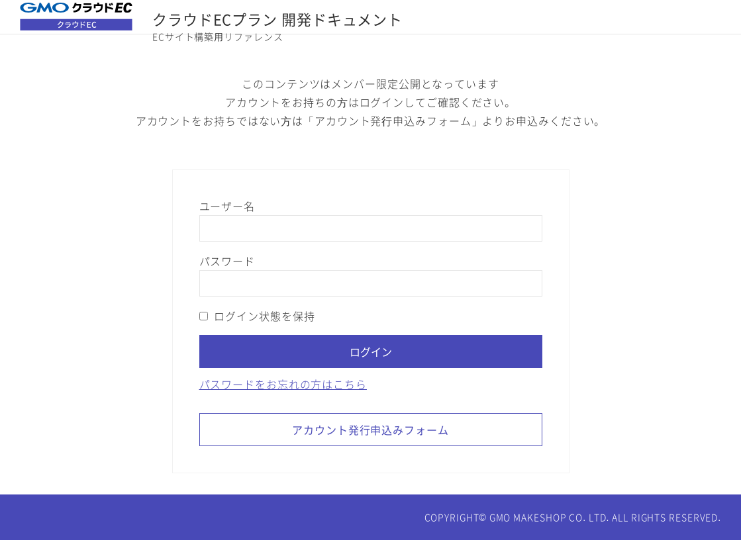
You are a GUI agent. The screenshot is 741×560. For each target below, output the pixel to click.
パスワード (227, 281)
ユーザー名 (227, 226)
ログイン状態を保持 (257, 336)
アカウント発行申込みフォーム (370, 449)
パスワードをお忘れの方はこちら (283, 404)
